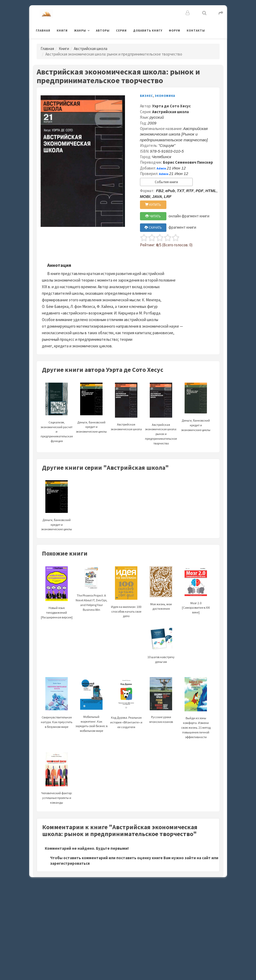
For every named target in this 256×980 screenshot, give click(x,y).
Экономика (165, 96)
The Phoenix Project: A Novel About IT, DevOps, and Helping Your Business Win (91, 593)
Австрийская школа (91, 49)
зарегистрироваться (70, 863)
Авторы (103, 31)
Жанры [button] (80, 31)
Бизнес (146, 96)
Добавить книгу (148, 31)
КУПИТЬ (153, 205)
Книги (62, 31)
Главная (43, 31)
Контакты (196, 31)
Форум (175, 31)
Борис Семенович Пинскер (188, 162)
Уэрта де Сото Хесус (171, 106)
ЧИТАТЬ (153, 216)
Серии (121, 31)
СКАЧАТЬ (153, 227)
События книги (166, 182)
